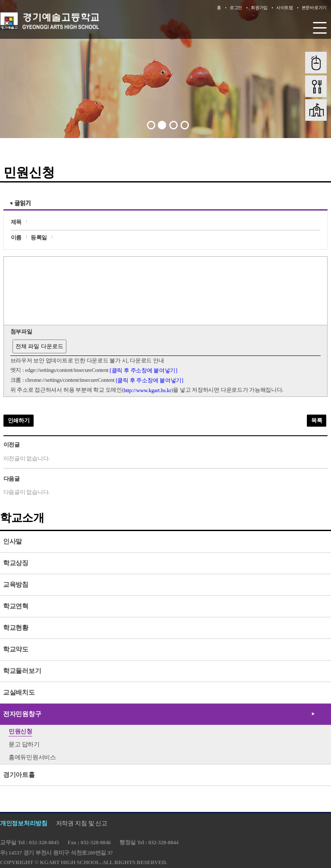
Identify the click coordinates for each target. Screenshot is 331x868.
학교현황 (16, 628)
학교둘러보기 (22, 671)
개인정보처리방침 (24, 823)
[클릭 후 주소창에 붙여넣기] (144, 370)
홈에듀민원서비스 (32, 757)
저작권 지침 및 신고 (82, 823)
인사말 (12, 541)
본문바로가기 (314, 8)
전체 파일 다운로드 (39, 346)
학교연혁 (16, 606)
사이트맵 (285, 8)
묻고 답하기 (24, 744)
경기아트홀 (19, 775)
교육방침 (16, 585)
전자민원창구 (22, 714)
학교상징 (16, 563)
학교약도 (16, 649)
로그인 (236, 8)
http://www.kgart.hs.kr (148, 390)
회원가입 (259, 8)
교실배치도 (19, 692)
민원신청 (20, 731)
